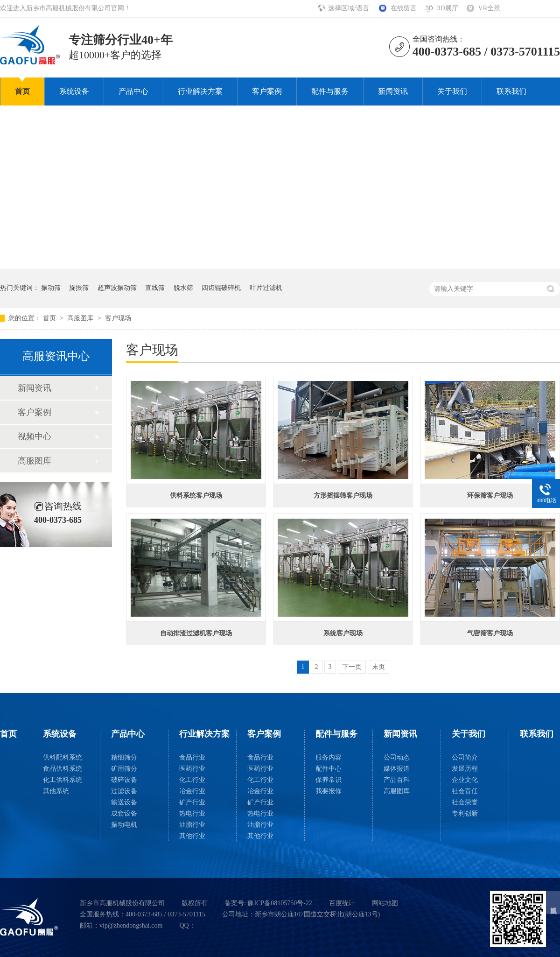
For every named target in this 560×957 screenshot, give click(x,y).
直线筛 (155, 288)
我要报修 (329, 791)
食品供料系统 (63, 769)
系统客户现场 (343, 633)
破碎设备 (124, 780)
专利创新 (465, 813)
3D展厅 (447, 8)
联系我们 (511, 91)
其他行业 (192, 836)
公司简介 (465, 757)
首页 (22, 91)
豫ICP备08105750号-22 (280, 903)
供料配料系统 (63, 757)
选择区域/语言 (349, 8)
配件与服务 (330, 91)
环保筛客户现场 (490, 496)
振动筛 (51, 288)
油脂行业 (192, 825)
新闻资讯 (393, 91)
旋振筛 (79, 288)
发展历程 (465, 769)
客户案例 (267, 91)
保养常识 (329, 780)
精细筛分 (124, 757)
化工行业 (192, 780)
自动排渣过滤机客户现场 (196, 633)
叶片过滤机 (266, 288)
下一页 (352, 667)
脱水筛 (183, 288)
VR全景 (489, 8)
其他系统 (56, 791)
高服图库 (81, 318)
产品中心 (133, 91)
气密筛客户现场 (490, 633)
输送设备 (124, 802)
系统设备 (74, 91)
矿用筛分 (124, 769)
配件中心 (329, 769)
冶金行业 (192, 791)
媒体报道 (397, 769)
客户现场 (118, 318)
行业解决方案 (200, 91)
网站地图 (385, 903)
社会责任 (465, 791)
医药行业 (192, 769)
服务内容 (329, 757)
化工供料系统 (63, 780)
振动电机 (124, 825)
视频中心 (35, 436)
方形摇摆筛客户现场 (343, 496)
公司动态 (397, 757)
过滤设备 (124, 791)
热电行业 (192, 813)
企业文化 (465, 780)
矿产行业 (192, 802)
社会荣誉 (465, 802)
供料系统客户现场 (196, 496)
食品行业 (192, 757)
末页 (378, 667)
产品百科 (397, 780)
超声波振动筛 (117, 288)
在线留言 (404, 8)
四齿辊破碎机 (221, 288)
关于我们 (452, 91)
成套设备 (124, 813)
